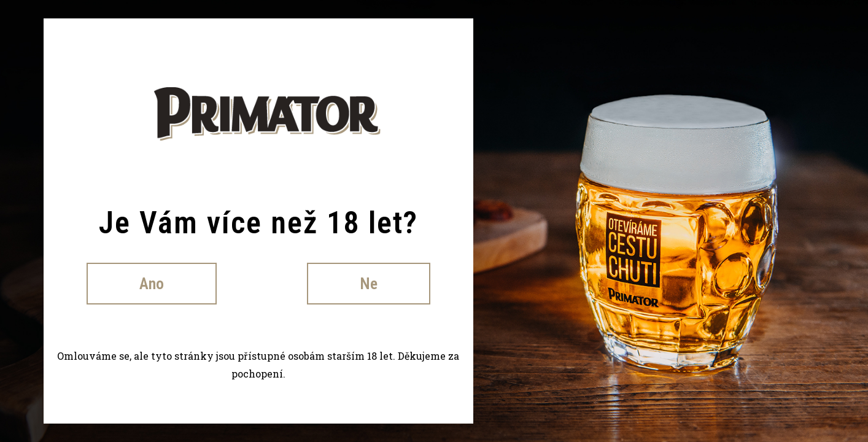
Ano (152, 284)
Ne (369, 284)
